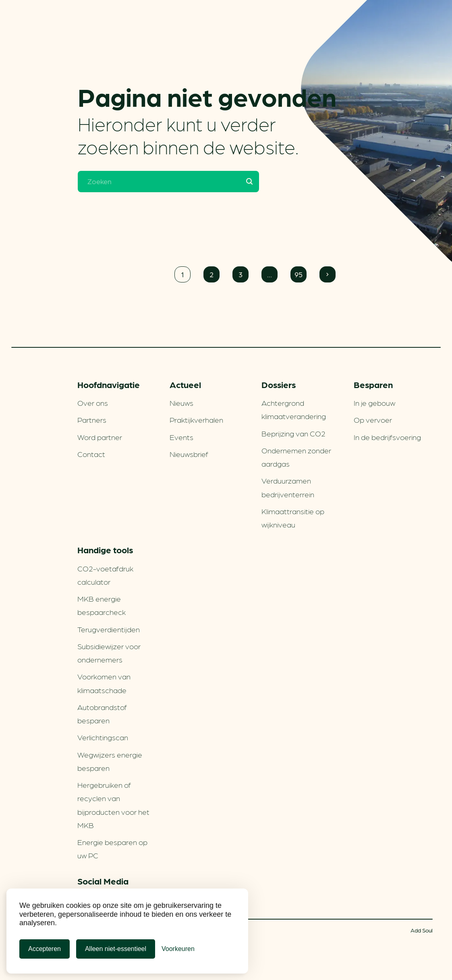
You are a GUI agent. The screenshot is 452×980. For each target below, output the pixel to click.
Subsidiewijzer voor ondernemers (109, 653)
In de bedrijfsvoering (387, 437)
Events (181, 437)
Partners (92, 419)
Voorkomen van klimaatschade (104, 683)
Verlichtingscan (103, 737)
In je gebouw (374, 403)
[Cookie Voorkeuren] (178, 949)
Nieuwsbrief (189, 454)
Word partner (100, 437)
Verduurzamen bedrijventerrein (288, 487)
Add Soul (422, 930)
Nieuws (181, 403)
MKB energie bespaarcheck (102, 605)
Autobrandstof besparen (102, 713)
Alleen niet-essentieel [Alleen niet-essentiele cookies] (116, 949)
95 (299, 274)
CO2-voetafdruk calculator (105, 575)
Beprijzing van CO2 (293, 433)
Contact (91, 454)
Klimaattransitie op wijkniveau (293, 518)
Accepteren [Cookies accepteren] (45, 949)
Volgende (328, 274)
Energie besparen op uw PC (112, 848)
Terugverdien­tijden (109, 629)
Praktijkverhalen (196, 419)
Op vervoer (373, 419)
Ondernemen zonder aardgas (296, 457)
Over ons (93, 403)
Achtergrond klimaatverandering (294, 409)
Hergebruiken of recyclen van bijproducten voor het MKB (113, 805)
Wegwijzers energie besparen (110, 761)
